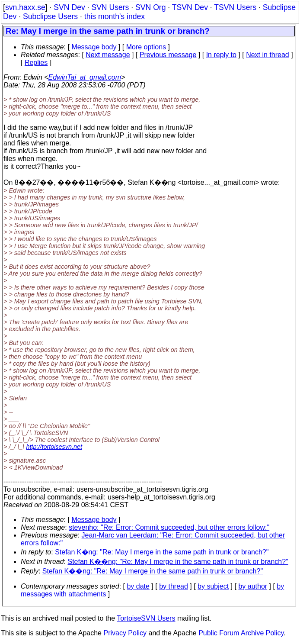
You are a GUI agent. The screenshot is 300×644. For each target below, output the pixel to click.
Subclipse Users (50, 16)
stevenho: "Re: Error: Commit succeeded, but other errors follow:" (169, 527)
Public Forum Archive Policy (241, 633)
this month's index (115, 16)
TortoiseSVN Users (146, 618)
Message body (94, 47)
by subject (213, 586)
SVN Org (150, 7)
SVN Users (110, 7)
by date (138, 586)
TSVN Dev (190, 7)
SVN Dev (69, 7)
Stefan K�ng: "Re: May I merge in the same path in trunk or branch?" (162, 552)
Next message (108, 55)
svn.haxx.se (25, 7)
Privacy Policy (125, 633)
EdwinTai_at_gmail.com (85, 77)
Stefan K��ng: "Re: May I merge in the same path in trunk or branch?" (178, 562)
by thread (174, 586)
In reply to (221, 55)
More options (146, 47)
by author (253, 586)
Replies (36, 63)
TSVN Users (235, 7)
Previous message (168, 55)
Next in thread (268, 55)
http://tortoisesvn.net (54, 447)
